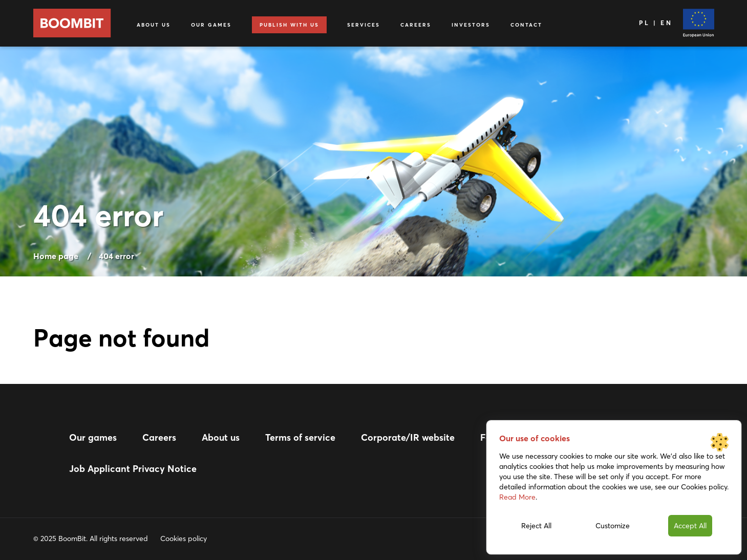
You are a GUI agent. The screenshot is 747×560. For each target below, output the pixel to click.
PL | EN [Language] (656, 23)
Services (364, 25)
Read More (517, 497)
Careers (416, 25)
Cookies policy (184, 539)
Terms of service (300, 437)
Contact (526, 25)
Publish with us (289, 25)
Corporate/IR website (408, 437)
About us (154, 25)
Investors (471, 25)
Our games (211, 25)
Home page (56, 256)
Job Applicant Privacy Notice (133, 469)
